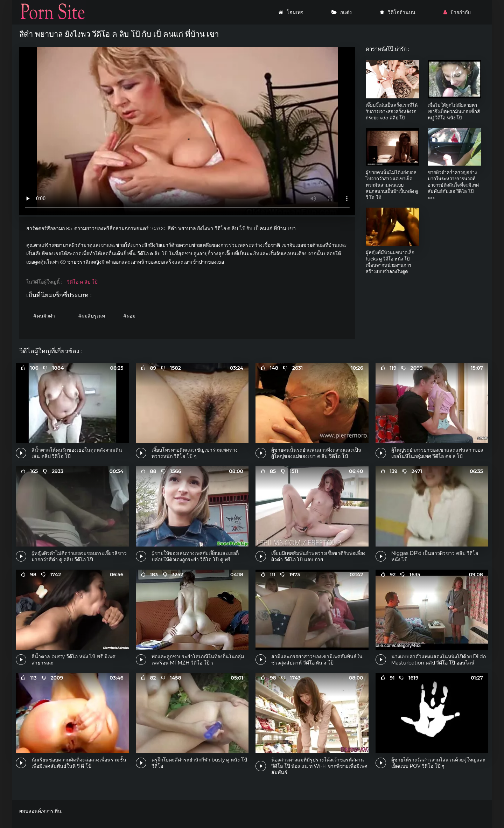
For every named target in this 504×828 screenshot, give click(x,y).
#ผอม (129, 316)
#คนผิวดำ (44, 316)
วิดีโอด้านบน (398, 12)
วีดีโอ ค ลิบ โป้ (82, 282)
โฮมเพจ (291, 12)
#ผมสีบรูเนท (92, 316)
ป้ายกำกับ (457, 12)
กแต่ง (342, 12)
